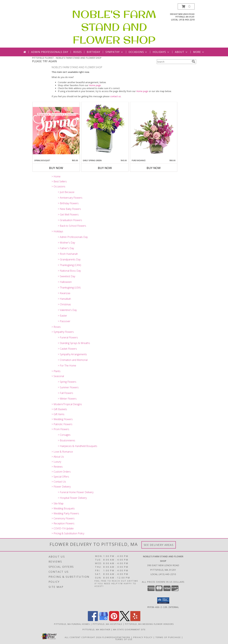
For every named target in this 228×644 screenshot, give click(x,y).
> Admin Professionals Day (73, 237)
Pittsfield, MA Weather (96, 629)
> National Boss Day (69, 271)
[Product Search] (174, 62)
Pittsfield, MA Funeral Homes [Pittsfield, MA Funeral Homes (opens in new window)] (72, 624)
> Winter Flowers (67, 399)
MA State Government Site (129, 629)
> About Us (58, 457)
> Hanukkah (64, 299)
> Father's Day (66, 248)
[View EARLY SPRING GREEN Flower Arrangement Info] (105, 131)
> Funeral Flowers (68, 337)
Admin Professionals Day (50, 52)
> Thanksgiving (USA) (69, 288)
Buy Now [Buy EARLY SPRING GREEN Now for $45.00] (105, 168)
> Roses (56, 327)
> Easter (62, 316)
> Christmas (64, 304)
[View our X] (125, 620)
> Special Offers (60, 477)
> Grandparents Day (69, 259)
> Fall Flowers (65, 393)
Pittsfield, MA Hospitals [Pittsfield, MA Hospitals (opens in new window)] (108, 624)
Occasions (138, 52)
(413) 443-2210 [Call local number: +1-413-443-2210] (187, 20)
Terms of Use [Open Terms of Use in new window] (124, 639)
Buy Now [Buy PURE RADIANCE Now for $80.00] (154, 168)
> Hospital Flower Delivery (72, 498)
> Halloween (65, 282)
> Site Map (58, 503)
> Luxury (56, 462)
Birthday (93, 52)
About (181, 52)
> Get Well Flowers (68, 215)
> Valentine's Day (67, 310)
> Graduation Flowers (70, 220)
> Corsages (64, 435)
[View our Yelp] (135, 620)
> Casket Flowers (67, 349)
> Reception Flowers (63, 523)
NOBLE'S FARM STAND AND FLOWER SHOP (114, 27)
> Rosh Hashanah (68, 254)
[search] (193, 61)
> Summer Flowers (68, 387)
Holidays (161, 52)
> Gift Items (58, 414)
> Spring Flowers (67, 382)
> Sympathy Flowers (63, 332)
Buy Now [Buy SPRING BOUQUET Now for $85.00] (56, 168)
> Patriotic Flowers (62, 424)
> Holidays (57, 231)
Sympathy (114, 52)
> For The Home (67, 366)
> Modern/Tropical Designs (67, 404)
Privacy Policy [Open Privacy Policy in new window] (143, 637)
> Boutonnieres (66, 440)
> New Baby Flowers (69, 209)
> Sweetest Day (66, 276)
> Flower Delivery (61, 487)
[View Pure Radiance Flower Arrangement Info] (154, 131)
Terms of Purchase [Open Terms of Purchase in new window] (168, 637)
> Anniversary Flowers (70, 198)
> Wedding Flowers (62, 419)
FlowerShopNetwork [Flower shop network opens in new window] (116, 637)
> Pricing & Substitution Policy (68, 533)
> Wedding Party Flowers (65, 513)
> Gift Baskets (59, 409)
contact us (115, 96)
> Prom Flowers (60, 429)
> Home (56, 176)
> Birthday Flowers (68, 203)
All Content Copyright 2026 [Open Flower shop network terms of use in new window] (83, 637)
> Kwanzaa (64, 293)
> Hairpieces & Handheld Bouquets (78, 446)
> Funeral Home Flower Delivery (76, 492)
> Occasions (58, 186)
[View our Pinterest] (114, 620)
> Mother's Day (66, 243)
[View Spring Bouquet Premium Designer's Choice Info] (56, 131)
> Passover (64, 321)
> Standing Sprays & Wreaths (74, 343)
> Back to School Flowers (72, 226)
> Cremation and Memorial (73, 360)
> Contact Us (59, 482)
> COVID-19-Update (63, 528)
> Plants (56, 371)
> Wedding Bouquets (63, 508)
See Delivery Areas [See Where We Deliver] (159, 545)
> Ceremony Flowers (63, 518)
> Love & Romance (62, 452)
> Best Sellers (59, 181)
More (199, 52)
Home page (95, 85)
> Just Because (66, 192)
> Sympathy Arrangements (72, 354)
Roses (77, 52)
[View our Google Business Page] (103, 620)
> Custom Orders (61, 472)
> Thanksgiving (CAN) (69, 265)
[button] (186, 6)
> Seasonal (58, 376)
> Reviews (57, 467)
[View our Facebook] (93, 620)
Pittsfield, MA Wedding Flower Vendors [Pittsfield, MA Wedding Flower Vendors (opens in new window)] (149, 624)
